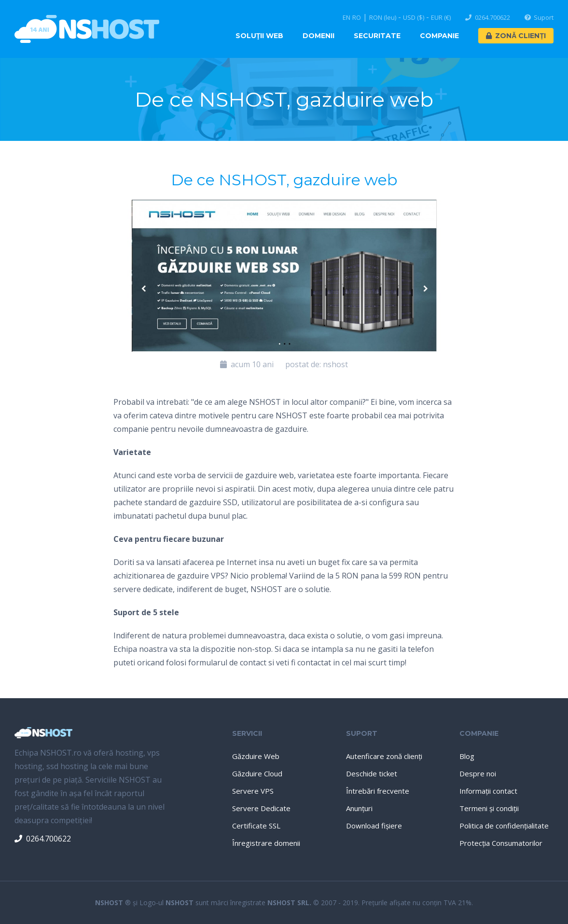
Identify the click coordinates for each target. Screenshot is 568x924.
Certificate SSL (256, 826)
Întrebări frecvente (378, 791)
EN (346, 18)
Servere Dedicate (261, 808)
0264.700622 (488, 18)
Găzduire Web (256, 756)
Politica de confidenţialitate (504, 826)
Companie (439, 36)
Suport (539, 18)
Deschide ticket (372, 773)
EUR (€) (441, 18)
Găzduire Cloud (257, 773)
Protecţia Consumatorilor (501, 843)
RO (357, 18)
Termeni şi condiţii (489, 808)
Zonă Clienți (516, 36)
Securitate (377, 36)
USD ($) (414, 18)
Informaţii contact (488, 791)
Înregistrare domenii (266, 843)
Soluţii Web (260, 36)
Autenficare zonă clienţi (384, 756)
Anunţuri (359, 808)
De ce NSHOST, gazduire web (284, 180)
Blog (467, 756)
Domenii (319, 36)
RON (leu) (383, 18)
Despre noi (478, 773)
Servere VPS (253, 791)
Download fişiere (374, 826)
